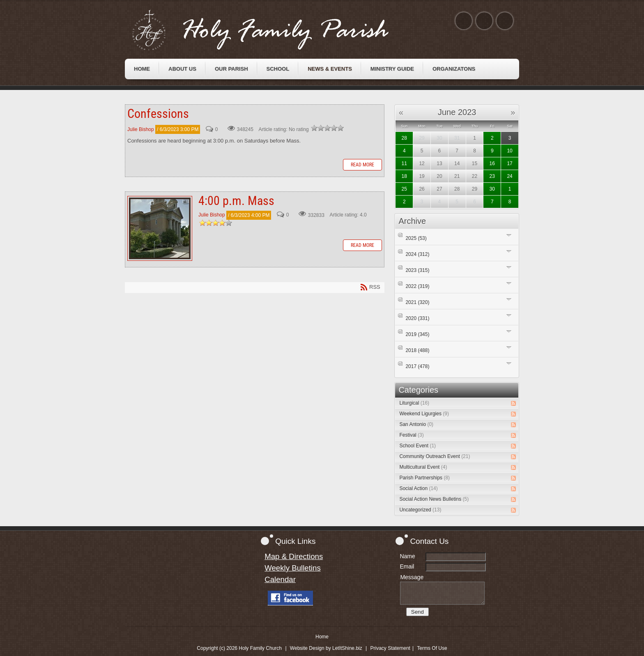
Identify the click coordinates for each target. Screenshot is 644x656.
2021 (417, 302)
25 (404, 189)
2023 (417, 270)
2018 (417, 350)
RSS (513, 403)
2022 (417, 286)
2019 (417, 334)
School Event (417, 446)
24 (509, 176)
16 (492, 163)
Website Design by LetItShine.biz (326, 648)
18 (404, 176)
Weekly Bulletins (293, 568)
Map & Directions (294, 556)
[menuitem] (142, 69)
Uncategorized (420, 510)
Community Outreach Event (435, 456)
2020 (417, 318)
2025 (416, 238)
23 (492, 176)
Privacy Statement (390, 648)
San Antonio (416, 424)
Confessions (158, 114)
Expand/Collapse (509, 235)
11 (404, 163)
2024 (417, 254)
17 (509, 163)
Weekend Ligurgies (424, 414)
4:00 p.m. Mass (160, 228)
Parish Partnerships (424, 478)
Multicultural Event (423, 467)
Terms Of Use (432, 648)
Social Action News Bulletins (434, 499)
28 (404, 138)
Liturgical (414, 403)
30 (492, 189)
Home (322, 637)
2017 (417, 366)
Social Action (418, 488)
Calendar (280, 579)
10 (509, 151)
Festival (411, 435)
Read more (362, 165)
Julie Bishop (141, 129)
